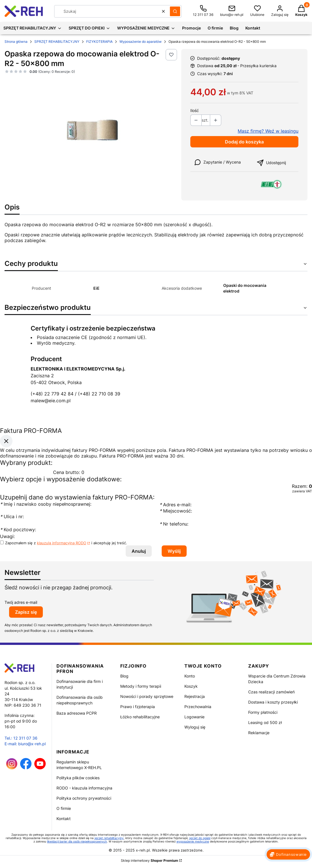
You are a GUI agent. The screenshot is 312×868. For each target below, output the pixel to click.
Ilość (195, 110)
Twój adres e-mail (21, 602)
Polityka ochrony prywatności (84, 798)
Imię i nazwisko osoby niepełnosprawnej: (46, 504)
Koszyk (191, 686)
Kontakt (64, 819)
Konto (190, 676)
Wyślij (174, 551)
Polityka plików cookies (78, 778)
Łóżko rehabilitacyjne (140, 717)
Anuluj (139, 551)
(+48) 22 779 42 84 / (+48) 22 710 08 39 (75, 394)
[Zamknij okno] (6, 441)
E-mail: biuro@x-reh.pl (25, 744)
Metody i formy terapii (141, 686)
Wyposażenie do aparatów (141, 42)
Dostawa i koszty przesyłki (273, 702)
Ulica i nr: (12, 516)
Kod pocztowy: (18, 530)
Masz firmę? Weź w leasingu (268, 131)
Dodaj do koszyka (244, 142)
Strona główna (16, 42)
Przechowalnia (198, 707)
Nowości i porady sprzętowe (147, 696)
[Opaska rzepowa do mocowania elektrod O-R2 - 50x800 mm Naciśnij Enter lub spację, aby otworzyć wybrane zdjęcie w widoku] (91, 126)
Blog (124, 676)
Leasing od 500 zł (265, 722)
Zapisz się (26, 612)
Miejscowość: (176, 511)
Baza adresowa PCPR (77, 713)
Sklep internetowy (149, 860)
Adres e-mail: (175, 505)
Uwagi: (7, 536)
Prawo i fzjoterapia (138, 707)
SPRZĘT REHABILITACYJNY (57, 42)
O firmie (64, 808)
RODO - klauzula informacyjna (84, 788)
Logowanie (194, 717)
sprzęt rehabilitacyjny (109, 838)
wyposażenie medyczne (193, 841)
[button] (175, 11)
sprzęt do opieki (200, 838)
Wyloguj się (195, 727)
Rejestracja (195, 696)
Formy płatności (263, 712)
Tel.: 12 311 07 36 (21, 738)
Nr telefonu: (175, 524)
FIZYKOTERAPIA (99, 42)
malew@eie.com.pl (51, 401)
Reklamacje (259, 733)
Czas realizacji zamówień (271, 692)
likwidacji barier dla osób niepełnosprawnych (77, 841)
